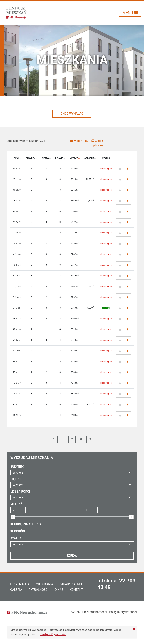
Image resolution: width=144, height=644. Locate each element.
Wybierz (18, 473)
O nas (59, 590)
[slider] (13, 517)
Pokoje (60, 158)
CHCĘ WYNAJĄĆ (72, 114)
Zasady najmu (71, 584)
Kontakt (76, 590)
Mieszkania (44, 584)
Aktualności (38, 590)
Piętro (46, 158)
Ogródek (90, 158)
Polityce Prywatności (53, 634)
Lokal (17, 158)
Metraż (75, 158)
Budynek (31, 158)
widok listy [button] (79, 141)
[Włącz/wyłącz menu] (130, 13)
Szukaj (72, 555)
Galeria (16, 590)
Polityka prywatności (123, 612)
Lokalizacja (20, 584)
